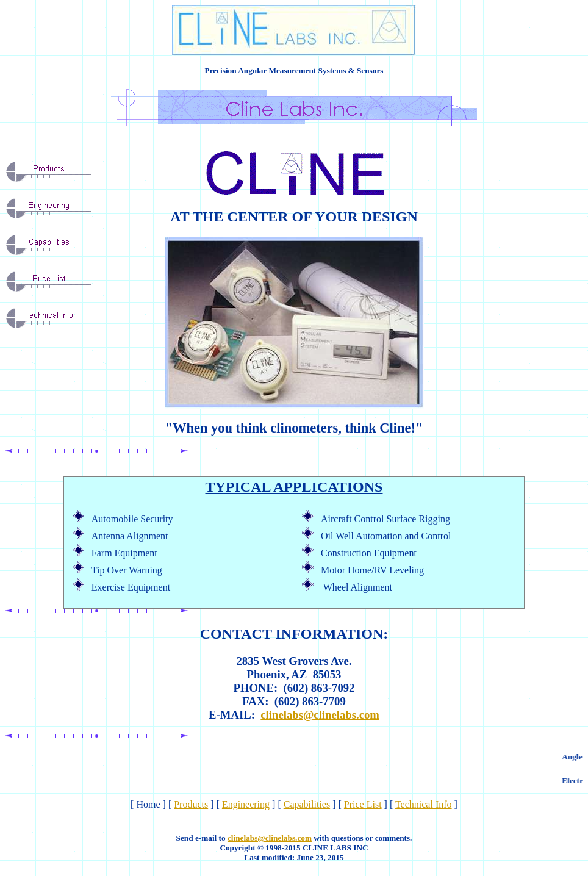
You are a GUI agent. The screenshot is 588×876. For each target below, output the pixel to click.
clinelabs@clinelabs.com (320, 715)
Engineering (246, 804)
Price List (363, 804)
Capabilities (307, 804)
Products (191, 804)
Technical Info (424, 804)
